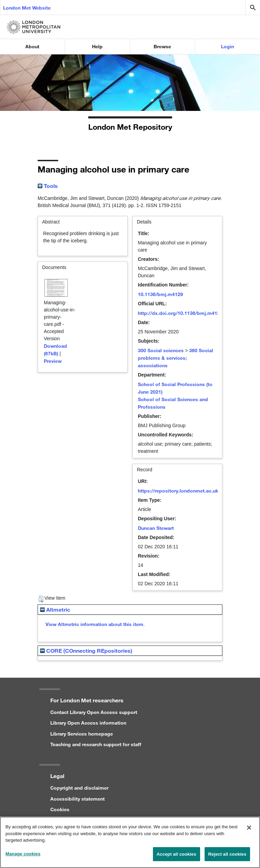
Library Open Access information (88, 723)
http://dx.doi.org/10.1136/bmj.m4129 (180, 313)
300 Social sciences (161, 350)
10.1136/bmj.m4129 (160, 294)
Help (97, 46)
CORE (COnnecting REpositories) (86, 650)
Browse (162, 46)
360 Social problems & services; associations (175, 358)
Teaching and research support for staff (96, 744)
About (32, 46)
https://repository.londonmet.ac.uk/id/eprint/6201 (195, 491)
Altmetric (55, 609)
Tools (48, 186)
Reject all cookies (227, 857)
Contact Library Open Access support (94, 712)
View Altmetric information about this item (94, 624)
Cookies (60, 809)
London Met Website (27, 8)
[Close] (249, 831)
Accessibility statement (77, 799)
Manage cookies (23, 857)
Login (227, 46)
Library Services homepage (82, 734)
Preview (53, 361)
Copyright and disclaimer (79, 788)
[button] (41, 599)
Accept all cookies (177, 857)
